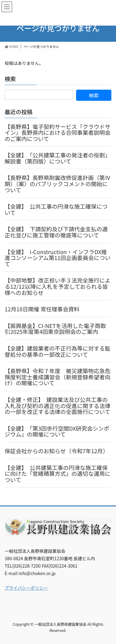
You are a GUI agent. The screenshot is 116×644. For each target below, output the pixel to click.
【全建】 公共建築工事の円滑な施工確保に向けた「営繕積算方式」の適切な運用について (58, 473)
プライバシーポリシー (26, 588)
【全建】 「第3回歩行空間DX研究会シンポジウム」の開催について (57, 431)
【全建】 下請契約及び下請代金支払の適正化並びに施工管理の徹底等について (56, 232)
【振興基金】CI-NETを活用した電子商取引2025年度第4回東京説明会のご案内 (55, 329)
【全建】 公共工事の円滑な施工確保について (56, 209)
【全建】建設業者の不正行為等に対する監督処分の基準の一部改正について (58, 351)
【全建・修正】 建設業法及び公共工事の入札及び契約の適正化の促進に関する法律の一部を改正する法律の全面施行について (58, 405)
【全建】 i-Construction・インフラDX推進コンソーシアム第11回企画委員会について (58, 258)
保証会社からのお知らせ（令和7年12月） (57, 451)
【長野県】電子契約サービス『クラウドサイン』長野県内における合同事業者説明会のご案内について (58, 132)
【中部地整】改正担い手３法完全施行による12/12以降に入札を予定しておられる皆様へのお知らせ (58, 286)
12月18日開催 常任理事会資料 (42, 309)
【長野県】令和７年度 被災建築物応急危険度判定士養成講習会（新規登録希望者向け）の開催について (58, 377)
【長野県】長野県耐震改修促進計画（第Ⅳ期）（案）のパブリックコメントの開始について (58, 183)
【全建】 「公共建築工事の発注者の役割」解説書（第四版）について (58, 158)
